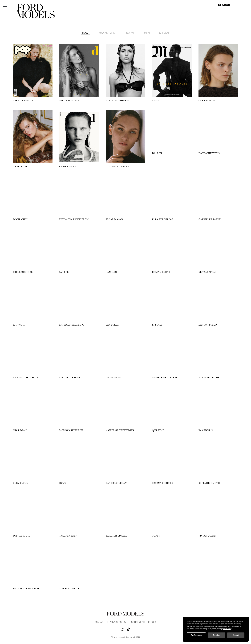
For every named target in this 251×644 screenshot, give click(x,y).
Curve (130, 33)
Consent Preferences (144, 622)
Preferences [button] (227, 629)
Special (164, 33)
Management (108, 33)
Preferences (196, 635)
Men (147, 33)
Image (85, 33)
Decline (217, 635)
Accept (236, 635)
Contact (100, 622)
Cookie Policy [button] (234, 626)
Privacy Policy (118, 622)
